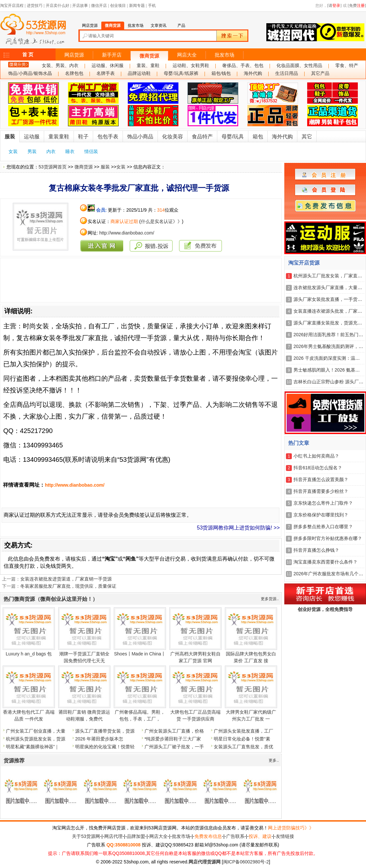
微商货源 (149, 56)
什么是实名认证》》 (161, 221)
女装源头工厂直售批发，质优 (243, 747)
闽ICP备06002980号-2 (246, 862)
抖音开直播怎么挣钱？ (316, 550)
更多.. (274, 760)
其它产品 (320, 73)
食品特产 (202, 137)
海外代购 (253, 73)
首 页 (28, 55)
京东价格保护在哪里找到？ (321, 515)
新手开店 (112, 55)
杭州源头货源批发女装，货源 (36, 739)
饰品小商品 (140, 137)
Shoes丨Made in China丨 (140, 654)
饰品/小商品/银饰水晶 (30, 73)
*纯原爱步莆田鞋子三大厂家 (173, 739)
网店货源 (74, 55)
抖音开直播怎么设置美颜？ (321, 479)
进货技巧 (35, 6)
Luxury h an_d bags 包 (29, 654)
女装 (13, 151)
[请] (334, 6)
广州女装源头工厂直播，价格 (174, 731)
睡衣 (70, 151)
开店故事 (80, 6)
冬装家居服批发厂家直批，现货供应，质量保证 (68, 586)
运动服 (32, 137)
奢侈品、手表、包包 (243, 66)
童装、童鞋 (148, 66)
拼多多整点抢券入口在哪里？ (323, 527)
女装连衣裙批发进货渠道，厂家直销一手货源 (66, 579)
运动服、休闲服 (108, 66)
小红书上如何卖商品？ (316, 456)
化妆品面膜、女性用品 (299, 66)
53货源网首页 (53, 167)
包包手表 (108, 137)
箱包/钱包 (221, 73)
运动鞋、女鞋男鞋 (191, 66)
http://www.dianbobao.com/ (127, 233)
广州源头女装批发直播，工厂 (243, 731)
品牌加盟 (136, 836)
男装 (32, 151)
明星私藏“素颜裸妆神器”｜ (33, 747)
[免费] (357, 6)
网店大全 (187, 55)
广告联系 (235, 836)
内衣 (51, 151)
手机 (152, 6)
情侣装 (91, 151)
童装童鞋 (59, 137)
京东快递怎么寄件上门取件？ (323, 503)
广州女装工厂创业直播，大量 (36, 731)
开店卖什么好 (58, 6)
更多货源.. (270, 599)
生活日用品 (287, 73)
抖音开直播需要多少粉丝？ (321, 491)
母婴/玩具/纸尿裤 (181, 73)
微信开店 (99, 6)
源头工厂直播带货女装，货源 (105, 731)
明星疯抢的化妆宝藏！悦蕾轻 (105, 747)
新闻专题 (137, 6)
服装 (10, 137)
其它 (307, 137)
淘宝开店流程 (12, 6)
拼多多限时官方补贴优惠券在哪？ (328, 538)
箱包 (258, 137)
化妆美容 (173, 137)
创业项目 (118, 6)
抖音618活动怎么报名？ (318, 468)
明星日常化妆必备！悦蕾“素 (242, 739)
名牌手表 (106, 73)
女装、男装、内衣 (60, 66)
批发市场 (225, 55)
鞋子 (83, 137)
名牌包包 (74, 73)
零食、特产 (347, 66)
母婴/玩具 (233, 137)
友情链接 (285, 836)
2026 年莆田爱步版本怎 (99, 739)
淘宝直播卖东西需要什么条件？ (325, 562)
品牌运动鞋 (139, 73)
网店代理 (113, 836)
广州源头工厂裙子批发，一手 (174, 747)
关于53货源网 (86, 836)
